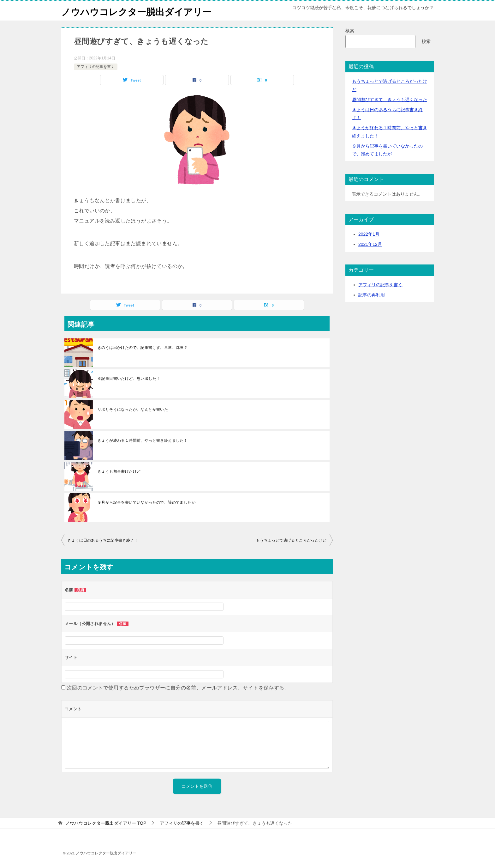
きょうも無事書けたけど (119, 471)
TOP (106, 823)
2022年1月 (369, 234)
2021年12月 (370, 244)
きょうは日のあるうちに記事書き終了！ (103, 540)
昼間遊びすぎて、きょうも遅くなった (390, 100)
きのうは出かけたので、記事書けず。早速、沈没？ (143, 348)
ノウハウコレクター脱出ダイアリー (139, 11)
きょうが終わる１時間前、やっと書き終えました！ (143, 440)
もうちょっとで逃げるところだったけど (291, 540)
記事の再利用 (372, 295)
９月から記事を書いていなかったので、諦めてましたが (146, 502)
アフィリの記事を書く (96, 67)
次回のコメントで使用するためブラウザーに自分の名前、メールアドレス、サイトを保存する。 (178, 688)
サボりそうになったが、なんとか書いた (133, 410)
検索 (350, 31)
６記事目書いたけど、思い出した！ (129, 379)
